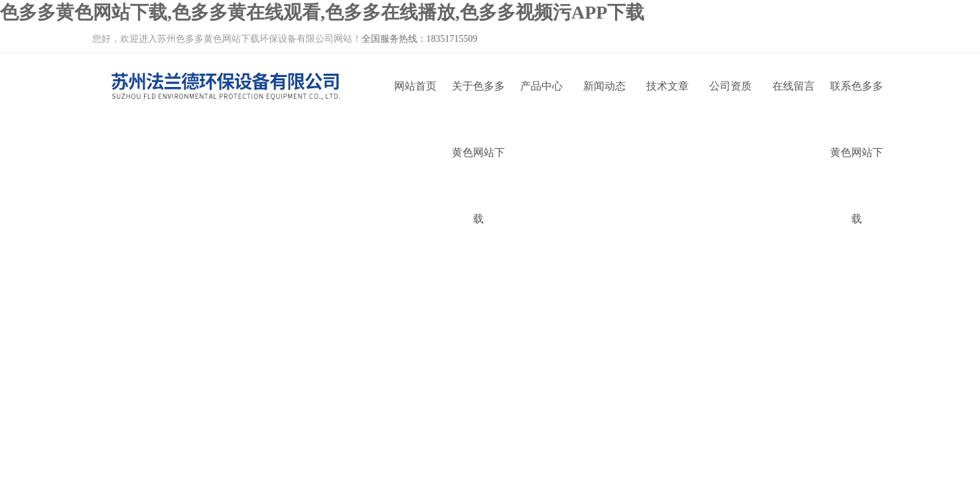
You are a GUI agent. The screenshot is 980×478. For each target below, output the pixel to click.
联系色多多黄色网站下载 (857, 100)
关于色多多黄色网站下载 (478, 100)
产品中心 (541, 86)
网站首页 (415, 86)
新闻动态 (604, 86)
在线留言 (794, 86)
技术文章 (667, 86)
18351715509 (452, 39)
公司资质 (731, 86)
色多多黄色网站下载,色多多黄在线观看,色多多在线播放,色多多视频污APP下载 (322, 12)
